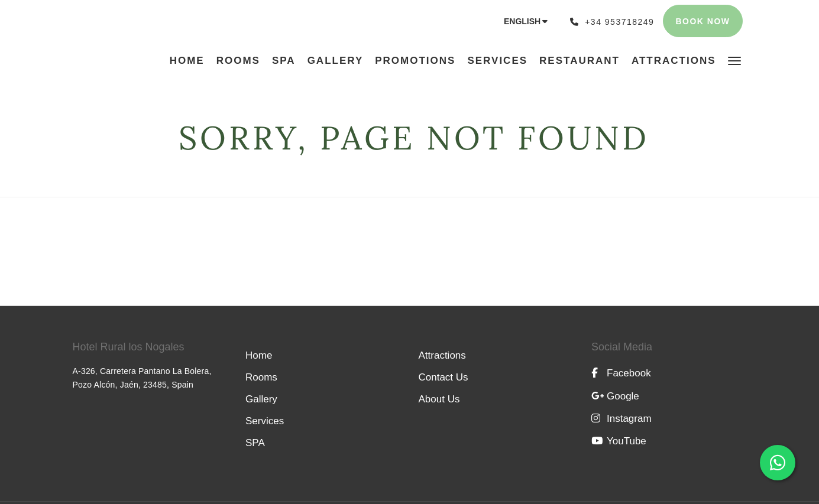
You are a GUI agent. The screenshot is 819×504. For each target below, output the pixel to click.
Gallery (261, 399)
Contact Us (444, 377)
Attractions (442, 355)
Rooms (261, 377)
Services (265, 421)
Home (259, 355)
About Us (439, 399)
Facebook (621, 373)
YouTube (619, 441)
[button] (734, 60)
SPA (255, 443)
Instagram (621, 419)
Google (615, 396)
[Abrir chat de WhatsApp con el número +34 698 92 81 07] (778, 463)
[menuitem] (190, 61)
